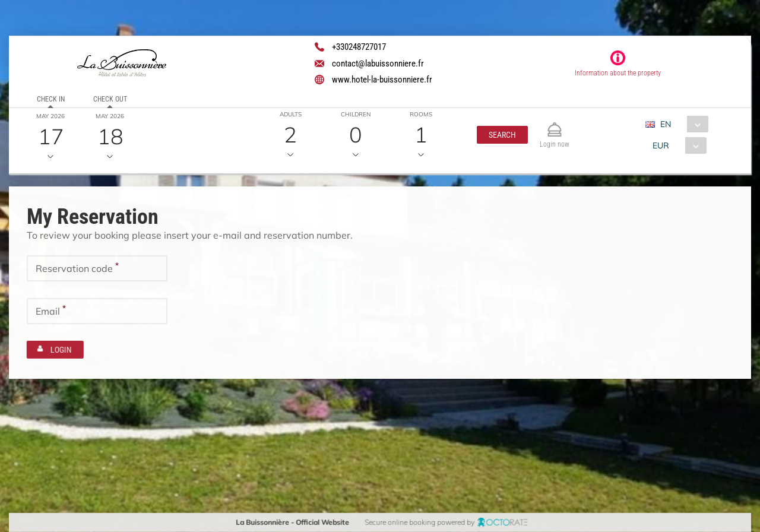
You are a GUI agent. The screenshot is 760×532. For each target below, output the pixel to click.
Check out (110, 99)
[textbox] (97, 268)
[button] (502, 135)
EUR (660, 145)
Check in (50, 99)
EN (665, 124)
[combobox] (681, 124)
